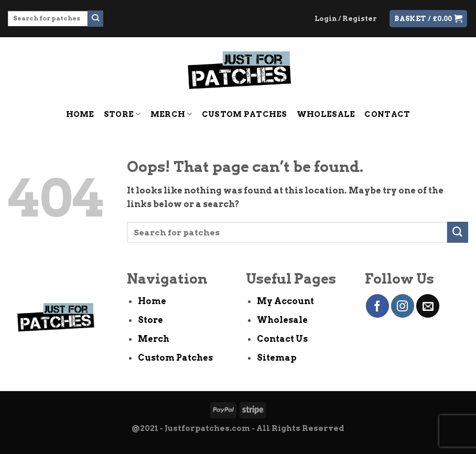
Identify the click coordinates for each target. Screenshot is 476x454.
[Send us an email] (428, 306)
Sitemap (277, 358)
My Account (285, 301)
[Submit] (96, 18)
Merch (171, 114)
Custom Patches (245, 114)
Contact (387, 114)
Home (80, 114)
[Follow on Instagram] (403, 306)
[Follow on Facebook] (377, 306)
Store (122, 114)
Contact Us (282, 339)
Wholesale (326, 114)
